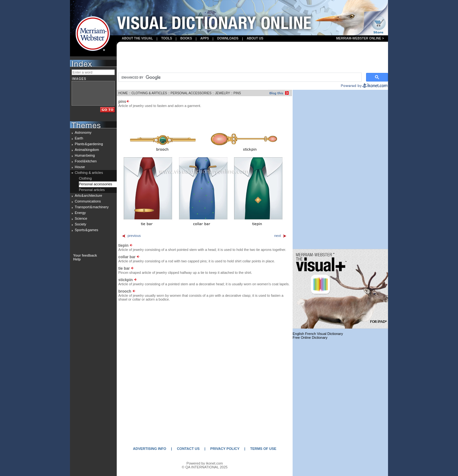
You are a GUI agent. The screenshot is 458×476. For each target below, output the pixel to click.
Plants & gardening (89, 144)
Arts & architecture (88, 195)
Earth (79, 138)
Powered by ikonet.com (205, 463)
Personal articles (92, 190)
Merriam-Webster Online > (360, 38)
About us (255, 38)
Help (77, 259)
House (80, 167)
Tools (167, 38)
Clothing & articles (89, 173)
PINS (237, 93)
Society (80, 224)
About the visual (137, 38)
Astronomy (83, 132)
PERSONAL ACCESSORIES (191, 93)
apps (205, 38)
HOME (123, 93)
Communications (88, 201)
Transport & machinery (92, 207)
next (281, 236)
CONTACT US (188, 449)
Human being (85, 155)
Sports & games (87, 230)
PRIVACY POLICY (225, 449)
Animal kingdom (87, 150)
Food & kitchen (86, 161)
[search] (239, 77)
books (186, 38)
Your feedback (85, 255)
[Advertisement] (253, 58)
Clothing (85, 178)
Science (81, 218)
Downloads (228, 38)
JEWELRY (222, 93)
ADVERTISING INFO (150, 449)
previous (131, 236)
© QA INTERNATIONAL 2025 (205, 467)
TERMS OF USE (263, 449)
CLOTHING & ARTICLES (149, 93)
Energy (80, 213)
